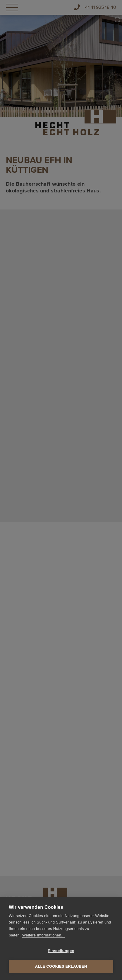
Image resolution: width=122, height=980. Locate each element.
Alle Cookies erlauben (61, 966)
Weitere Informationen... (43, 935)
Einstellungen (61, 951)
